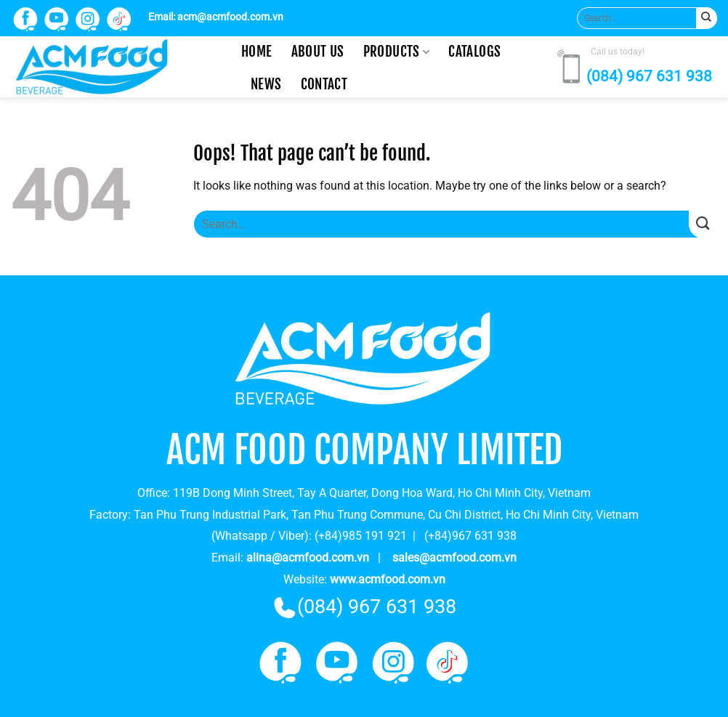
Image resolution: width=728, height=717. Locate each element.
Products (397, 52)
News (266, 84)
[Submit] (707, 18)
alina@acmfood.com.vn (308, 558)
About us (318, 52)
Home (257, 52)
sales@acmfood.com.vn (454, 558)
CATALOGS (474, 52)
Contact (324, 84)
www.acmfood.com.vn (388, 579)
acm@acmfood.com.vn (230, 17)
